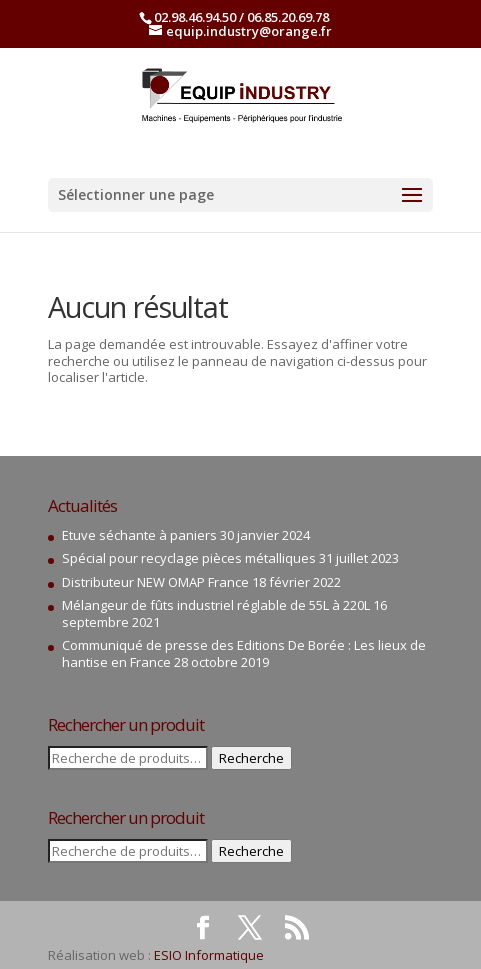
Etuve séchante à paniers (139, 535)
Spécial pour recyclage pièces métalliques (189, 558)
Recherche (251, 758)
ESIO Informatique (209, 955)
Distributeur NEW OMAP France (155, 582)
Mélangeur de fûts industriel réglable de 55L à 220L (216, 605)
